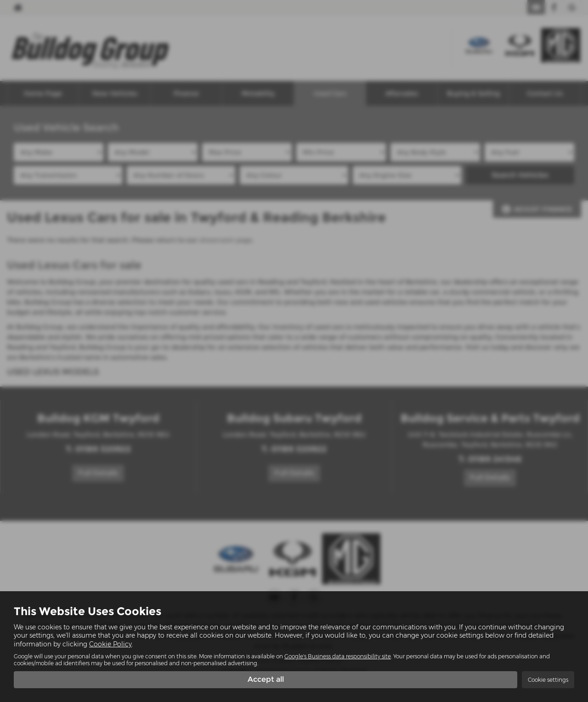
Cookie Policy (110, 644)
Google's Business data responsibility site (338, 656)
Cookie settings (548, 680)
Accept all (266, 679)
